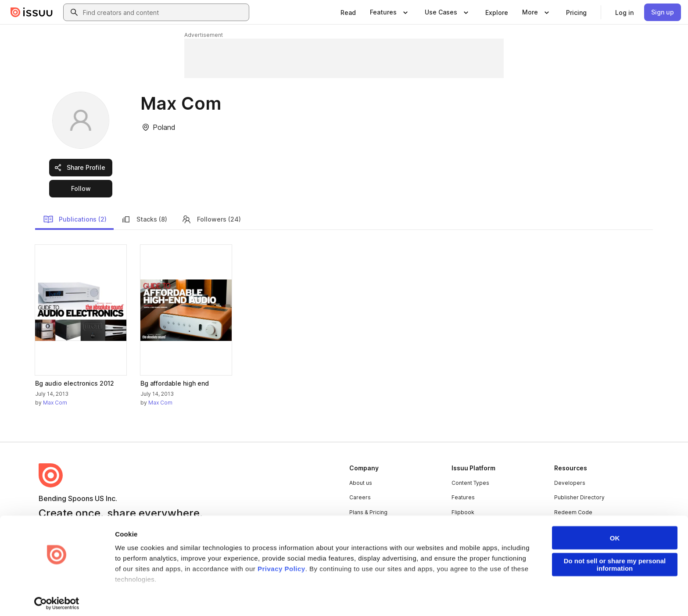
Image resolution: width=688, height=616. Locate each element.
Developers (570, 483)
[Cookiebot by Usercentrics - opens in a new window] (57, 599)
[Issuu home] (32, 12)
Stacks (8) (144, 219)
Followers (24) (211, 219)
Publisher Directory (579, 497)
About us (361, 483)
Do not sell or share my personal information (615, 560)
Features (463, 497)
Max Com (55, 403)
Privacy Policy (281, 564)
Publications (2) (75, 219)
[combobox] (164, 12)
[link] (348, 12)
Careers (360, 497)
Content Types (470, 483)
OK (615, 533)
